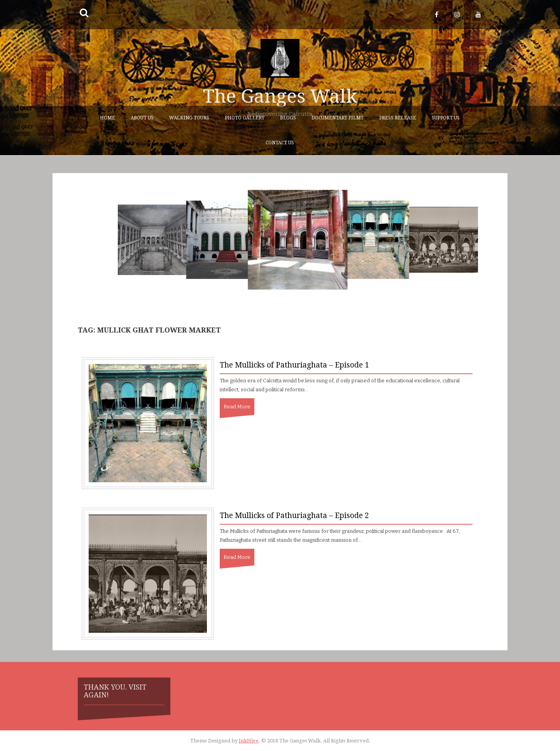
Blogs (288, 118)
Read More (237, 407)
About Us (142, 118)
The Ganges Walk (280, 96)
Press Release (398, 118)
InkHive (249, 741)
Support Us (446, 118)
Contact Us (280, 143)
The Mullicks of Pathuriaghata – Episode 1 (294, 365)
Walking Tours (189, 118)
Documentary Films (338, 118)
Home (108, 118)
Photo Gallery (245, 118)
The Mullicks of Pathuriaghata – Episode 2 (294, 516)
